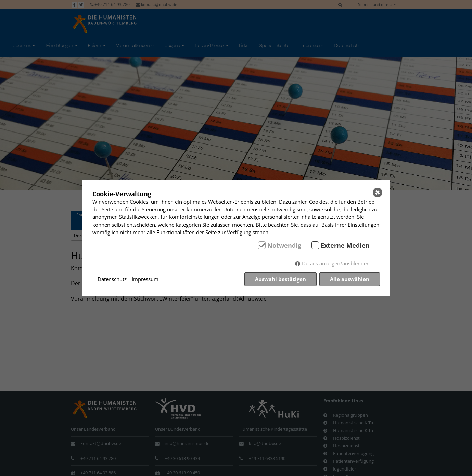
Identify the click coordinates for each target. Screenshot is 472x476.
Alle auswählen (350, 279)
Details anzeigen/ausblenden (336, 263)
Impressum (145, 279)
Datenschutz (112, 279)
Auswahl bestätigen (280, 279)
